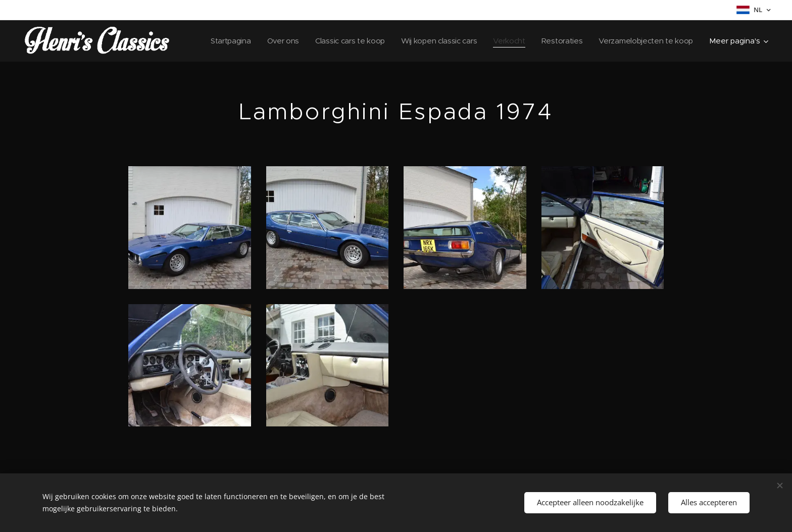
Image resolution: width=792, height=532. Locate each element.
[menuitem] (218, 41)
